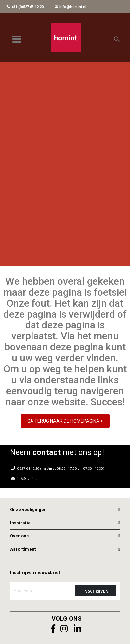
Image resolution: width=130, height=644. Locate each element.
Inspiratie (20, 523)
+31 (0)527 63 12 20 (25, 7)
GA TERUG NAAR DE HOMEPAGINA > (65, 421)
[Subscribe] (96, 591)
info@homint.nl (70, 7)
